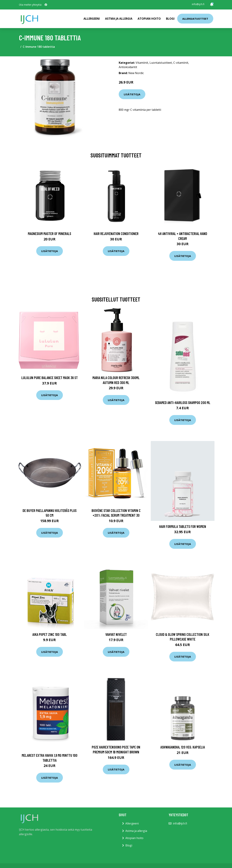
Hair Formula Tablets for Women (183, 526)
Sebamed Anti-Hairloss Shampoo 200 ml (183, 402)
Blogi (170, 19)
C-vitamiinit (181, 63)
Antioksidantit (128, 67)
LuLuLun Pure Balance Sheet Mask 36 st (50, 378)
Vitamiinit (142, 63)
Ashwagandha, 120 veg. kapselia (183, 747)
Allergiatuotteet (195, 19)
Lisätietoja (132, 94)
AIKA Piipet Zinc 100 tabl (50, 634)
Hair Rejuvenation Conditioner (116, 233)
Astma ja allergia (119, 19)
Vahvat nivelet (116, 634)
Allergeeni (92, 19)
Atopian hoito (149, 19)
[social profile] (46, 5)
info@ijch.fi (198, 4)
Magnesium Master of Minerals (49, 233)
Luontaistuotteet (161, 63)
